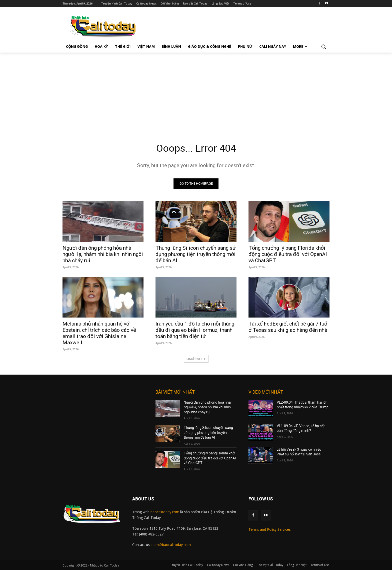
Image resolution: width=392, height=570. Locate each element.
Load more (196, 359)
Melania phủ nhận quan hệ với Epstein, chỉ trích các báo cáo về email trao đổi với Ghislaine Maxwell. (99, 333)
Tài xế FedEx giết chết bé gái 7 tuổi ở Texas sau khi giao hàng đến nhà (289, 327)
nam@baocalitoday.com (171, 545)
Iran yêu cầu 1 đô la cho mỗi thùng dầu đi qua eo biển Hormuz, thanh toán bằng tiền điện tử (195, 330)
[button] (323, 47)
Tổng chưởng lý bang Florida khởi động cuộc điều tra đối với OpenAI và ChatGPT (288, 254)
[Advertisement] (196, 90)
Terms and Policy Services (270, 530)
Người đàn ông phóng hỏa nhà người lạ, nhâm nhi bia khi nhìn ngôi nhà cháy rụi (103, 254)
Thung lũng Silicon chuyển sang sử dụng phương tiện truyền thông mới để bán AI (196, 254)
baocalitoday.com (165, 512)
